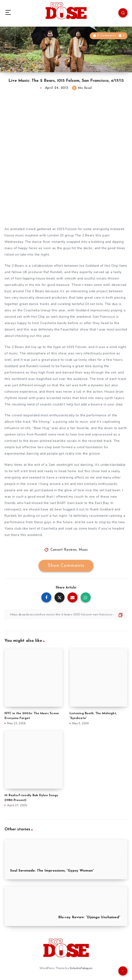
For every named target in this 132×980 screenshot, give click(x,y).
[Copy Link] (66, 614)
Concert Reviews (64, 550)
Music (83, 550)
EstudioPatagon (81, 968)
